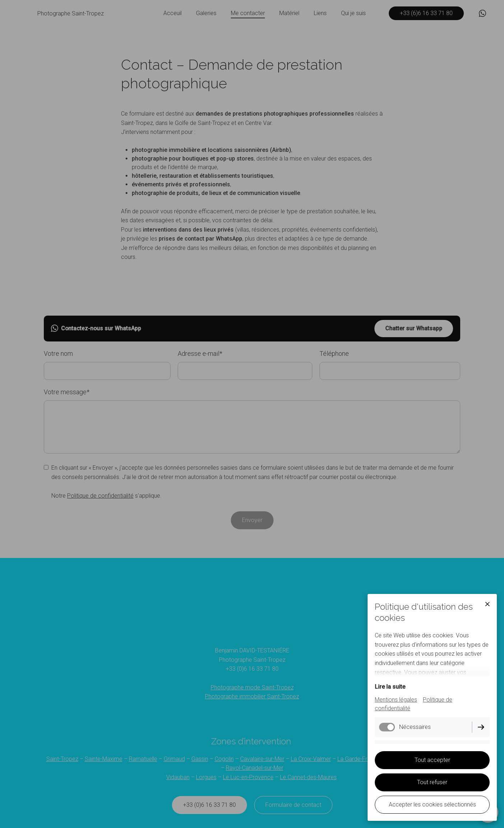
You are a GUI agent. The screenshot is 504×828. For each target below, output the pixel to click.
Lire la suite (390, 687)
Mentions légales (396, 700)
